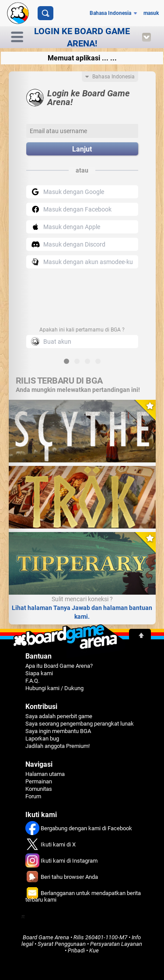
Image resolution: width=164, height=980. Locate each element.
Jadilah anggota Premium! (58, 746)
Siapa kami (39, 673)
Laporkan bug (42, 739)
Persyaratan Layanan (116, 944)
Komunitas (39, 789)
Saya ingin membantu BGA (58, 731)
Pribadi (76, 950)
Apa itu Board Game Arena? (59, 666)
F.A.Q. (32, 681)
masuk (151, 13)
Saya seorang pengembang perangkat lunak (80, 724)
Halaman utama (45, 774)
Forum (33, 796)
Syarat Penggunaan (62, 944)
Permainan (39, 781)
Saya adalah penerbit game (59, 716)
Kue (94, 950)
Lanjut (82, 149)
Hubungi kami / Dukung (54, 688)
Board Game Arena (46, 937)
